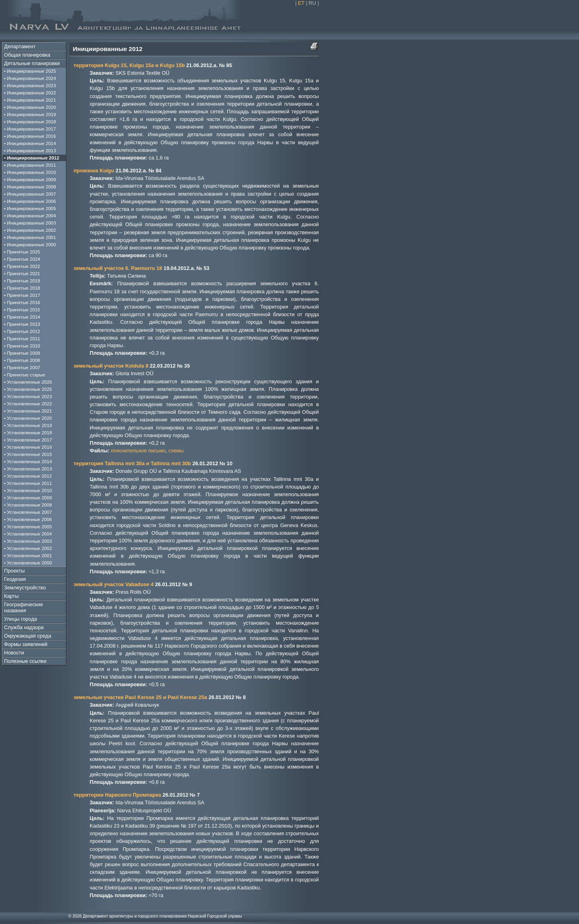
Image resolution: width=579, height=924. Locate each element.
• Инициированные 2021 (30, 100)
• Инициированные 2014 (30, 143)
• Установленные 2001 (28, 556)
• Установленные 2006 (28, 519)
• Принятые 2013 (22, 324)
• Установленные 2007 (28, 512)
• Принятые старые (25, 375)
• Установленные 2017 (28, 440)
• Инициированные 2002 (30, 230)
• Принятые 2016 (22, 303)
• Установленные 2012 (28, 476)
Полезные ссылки (25, 661)
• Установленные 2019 (28, 425)
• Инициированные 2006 (30, 201)
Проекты (14, 571)
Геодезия (15, 579)
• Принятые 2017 (22, 295)
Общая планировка (27, 55)
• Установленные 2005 (28, 527)
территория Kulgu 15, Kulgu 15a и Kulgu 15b (129, 65)
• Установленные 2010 (28, 491)
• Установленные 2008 (28, 505)
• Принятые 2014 (22, 317)
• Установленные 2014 (28, 462)
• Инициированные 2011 (30, 165)
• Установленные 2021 (28, 411)
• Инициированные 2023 (30, 86)
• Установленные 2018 (28, 433)
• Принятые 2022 (22, 266)
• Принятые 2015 (22, 310)
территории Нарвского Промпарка (117, 795)
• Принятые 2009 (22, 353)
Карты (11, 596)
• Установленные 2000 (28, 563)
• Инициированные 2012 (32, 158)
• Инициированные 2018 (30, 122)
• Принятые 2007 (22, 368)
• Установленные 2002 (28, 548)
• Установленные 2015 (28, 454)
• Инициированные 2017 (30, 129)
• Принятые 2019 (22, 281)
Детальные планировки (32, 63)
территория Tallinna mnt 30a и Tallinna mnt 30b (132, 463)
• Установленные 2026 (28, 382)
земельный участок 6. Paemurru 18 (118, 268)
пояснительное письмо (138, 451)
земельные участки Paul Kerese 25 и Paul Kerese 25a (140, 697)
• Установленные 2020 (28, 418)
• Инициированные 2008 (30, 187)
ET (301, 3)
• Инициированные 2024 (30, 78)
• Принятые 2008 (22, 360)
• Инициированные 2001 (30, 237)
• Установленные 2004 (28, 534)
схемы (176, 451)
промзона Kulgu (94, 171)
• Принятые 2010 (22, 346)
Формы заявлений (26, 644)
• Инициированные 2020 (30, 107)
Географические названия (24, 607)
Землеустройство (25, 588)
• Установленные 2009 (28, 498)
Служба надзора (24, 627)
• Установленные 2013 (28, 469)
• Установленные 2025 (28, 389)
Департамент (20, 46)
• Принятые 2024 (22, 259)
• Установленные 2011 (28, 483)
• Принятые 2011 (22, 339)
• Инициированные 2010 (30, 172)
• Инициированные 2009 (30, 180)
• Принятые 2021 (22, 274)
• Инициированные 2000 (30, 245)
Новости (14, 653)
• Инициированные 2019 (30, 114)
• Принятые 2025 (22, 252)
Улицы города (21, 619)
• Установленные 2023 (28, 397)
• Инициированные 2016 (30, 136)
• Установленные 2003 (28, 541)
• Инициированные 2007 (30, 194)
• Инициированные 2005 (30, 209)
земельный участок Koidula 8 (111, 366)
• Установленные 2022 (28, 404)
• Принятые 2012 (22, 331)
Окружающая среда (28, 636)
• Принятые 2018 (22, 288)
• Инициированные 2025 (30, 71)
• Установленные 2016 (28, 447)
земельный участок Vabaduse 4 (114, 584)
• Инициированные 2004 (30, 216)
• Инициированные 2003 (30, 223)
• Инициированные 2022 (30, 93)
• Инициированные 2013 (30, 151)
